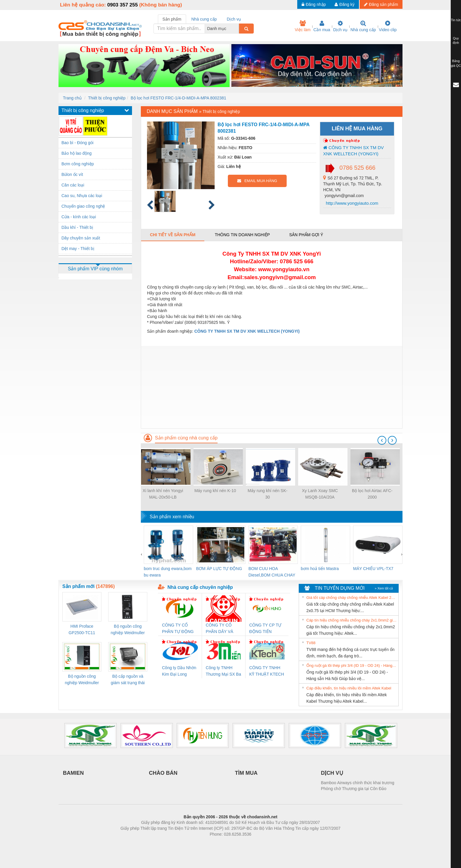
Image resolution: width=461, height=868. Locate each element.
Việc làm (303, 26)
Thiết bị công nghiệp (107, 98)
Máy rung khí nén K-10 (215, 491)
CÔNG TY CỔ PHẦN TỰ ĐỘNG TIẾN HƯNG (178, 629)
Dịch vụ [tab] (234, 19)
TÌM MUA (246, 773)
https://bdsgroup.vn (223, 843)
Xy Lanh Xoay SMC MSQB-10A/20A (320, 494)
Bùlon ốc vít (72, 174)
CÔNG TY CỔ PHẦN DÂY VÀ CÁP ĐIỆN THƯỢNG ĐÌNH (221, 629)
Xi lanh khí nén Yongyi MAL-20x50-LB (163, 494)
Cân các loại (73, 185)
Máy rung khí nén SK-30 (267, 494)
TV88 (311, 643)
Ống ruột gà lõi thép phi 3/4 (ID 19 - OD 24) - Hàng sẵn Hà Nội (352, 665)
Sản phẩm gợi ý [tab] (306, 235)
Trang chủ (72, 98)
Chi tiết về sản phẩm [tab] (173, 235)
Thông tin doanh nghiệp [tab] (242, 235)
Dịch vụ (340, 26)
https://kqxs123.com (259, 843)
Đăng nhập (314, 4)
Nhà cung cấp (363, 26)
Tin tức (456, 20)
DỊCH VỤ (332, 773)
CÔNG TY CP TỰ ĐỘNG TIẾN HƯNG (265, 629)
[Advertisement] (272, 387)
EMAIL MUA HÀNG (257, 181)
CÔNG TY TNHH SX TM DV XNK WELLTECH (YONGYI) (353, 151)
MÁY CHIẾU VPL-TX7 (373, 569)
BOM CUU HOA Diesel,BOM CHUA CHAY (272, 572)
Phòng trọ (193, 843)
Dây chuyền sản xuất (81, 238)
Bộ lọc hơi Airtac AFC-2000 (372, 494)
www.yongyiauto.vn (284, 269)
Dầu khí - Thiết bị (77, 227)
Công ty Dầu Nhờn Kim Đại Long (179, 671)
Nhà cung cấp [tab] (204, 19)
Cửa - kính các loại (79, 217)
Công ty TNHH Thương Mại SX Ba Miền (223, 671)
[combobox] (237, 29)
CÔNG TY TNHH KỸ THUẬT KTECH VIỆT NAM (267, 671)
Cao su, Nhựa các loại (82, 196)
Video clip (388, 26)
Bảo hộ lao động (77, 153)
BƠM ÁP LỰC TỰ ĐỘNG (219, 569)
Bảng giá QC (456, 63)
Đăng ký (344, 4)
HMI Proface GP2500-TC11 (82, 629)
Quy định (456, 41)
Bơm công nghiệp (78, 164)
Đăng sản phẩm (381, 4)
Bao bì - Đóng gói (77, 143)
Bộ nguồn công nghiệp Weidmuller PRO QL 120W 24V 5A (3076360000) (128, 630)
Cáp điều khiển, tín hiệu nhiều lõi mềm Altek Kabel (349, 688)
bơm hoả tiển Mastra (320, 569)
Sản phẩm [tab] (172, 19)
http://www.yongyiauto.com (351, 203)
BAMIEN (73, 773)
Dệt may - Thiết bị (78, 249)
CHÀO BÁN (163, 773)
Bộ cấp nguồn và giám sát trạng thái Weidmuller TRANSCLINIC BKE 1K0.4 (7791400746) (128, 680)
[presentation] (382, 440)
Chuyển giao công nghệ (83, 206)
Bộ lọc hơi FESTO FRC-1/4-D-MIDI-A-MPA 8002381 (179, 98)
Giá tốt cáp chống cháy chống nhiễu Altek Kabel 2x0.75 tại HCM (352, 598)
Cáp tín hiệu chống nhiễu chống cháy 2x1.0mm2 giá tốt (352, 620)
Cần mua (322, 26)
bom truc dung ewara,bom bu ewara (168, 572)
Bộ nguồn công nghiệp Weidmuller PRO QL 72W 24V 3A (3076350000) (82, 680)
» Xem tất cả (384, 588)
